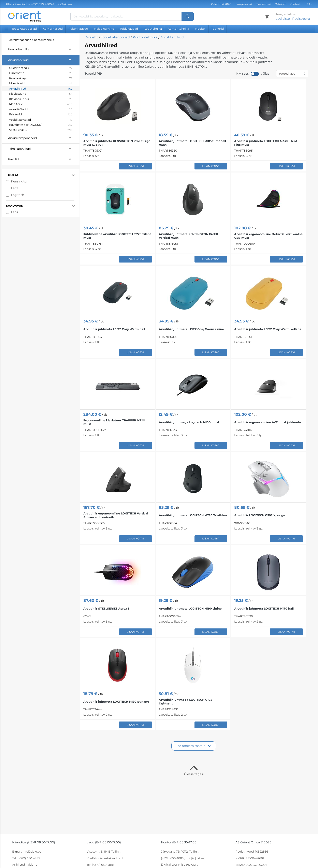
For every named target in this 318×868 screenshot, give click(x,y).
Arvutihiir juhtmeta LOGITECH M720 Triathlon (193, 515)
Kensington (20, 181)
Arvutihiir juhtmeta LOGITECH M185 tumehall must (192, 143)
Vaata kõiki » (41, 130)
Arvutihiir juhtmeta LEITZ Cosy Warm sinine (191, 329)
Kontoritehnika (178, 29)
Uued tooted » (41, 68)
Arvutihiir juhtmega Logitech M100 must (189, 422)
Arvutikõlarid (41, 110)
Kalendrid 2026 (221, 4)
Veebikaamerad (41, 120)
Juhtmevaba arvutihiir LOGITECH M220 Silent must (117, 236)
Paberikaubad (78, 29)
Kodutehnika (153, 29)
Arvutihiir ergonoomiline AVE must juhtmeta (268, 422)
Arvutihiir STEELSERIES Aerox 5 (106, 609)
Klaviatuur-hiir (41, 99)
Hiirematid (41, 73)
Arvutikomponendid (44, 138)
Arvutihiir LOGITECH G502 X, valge (260, 515)
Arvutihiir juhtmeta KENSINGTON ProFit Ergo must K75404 (117, 143)
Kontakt (295, 4)
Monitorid (41, 104)
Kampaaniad (243, 4)
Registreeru (301, 19)
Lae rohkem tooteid (191, 746)
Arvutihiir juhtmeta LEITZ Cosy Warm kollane (268, 329)
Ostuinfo (280, 4)
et (308, 4)
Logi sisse (283, 19)
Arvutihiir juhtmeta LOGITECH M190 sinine (190, 609)
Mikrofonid (41, 84)
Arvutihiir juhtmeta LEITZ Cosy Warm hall (114, 329)
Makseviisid (263, 4)
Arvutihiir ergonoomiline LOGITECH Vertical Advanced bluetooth (116, 515)
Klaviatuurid (41, 94)
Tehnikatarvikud (44, 148)
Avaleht (92, 37)
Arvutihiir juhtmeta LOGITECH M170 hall (264, 609)
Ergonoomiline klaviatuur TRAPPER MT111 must (114, 422)
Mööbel (200, 29)
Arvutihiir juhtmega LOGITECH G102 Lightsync (185, 702)
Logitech (18, 195)
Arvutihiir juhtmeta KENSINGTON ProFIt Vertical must (189, 236)
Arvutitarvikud (44, 60)
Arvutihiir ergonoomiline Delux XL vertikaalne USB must (268, 236)
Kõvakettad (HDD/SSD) (41, 125)
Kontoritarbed (53, 29)
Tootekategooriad (21, 29)
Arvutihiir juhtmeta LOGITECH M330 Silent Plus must (266, 143)
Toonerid (218, 29)
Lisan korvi (135, 166)
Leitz (15, 188)
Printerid (41, 115)
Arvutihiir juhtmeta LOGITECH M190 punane (116, 702)
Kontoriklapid (41, 78)
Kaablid (44, 159)
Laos (14, 212)
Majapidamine (104, 29)
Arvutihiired (41, 89)
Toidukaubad (129, 29)
